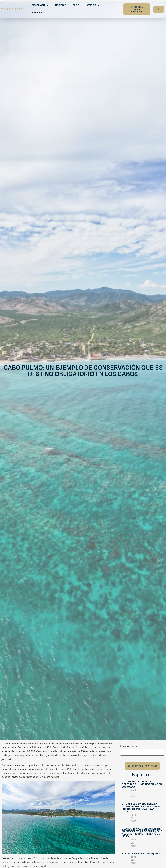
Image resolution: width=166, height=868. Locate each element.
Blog (76, 5)
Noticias (61, 5)
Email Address (129, 746)
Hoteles (92, 5)
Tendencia (40, 5)
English (37, 13)
